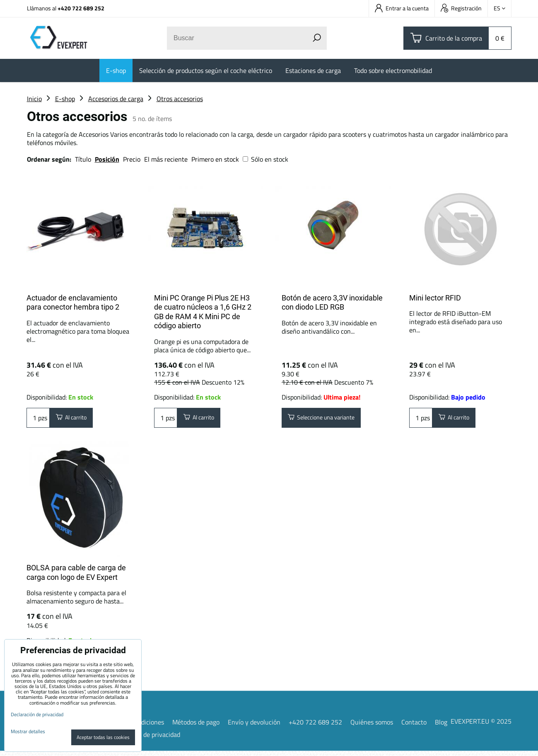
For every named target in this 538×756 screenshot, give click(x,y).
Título (83, 159)
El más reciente (166, 159)
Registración (461, 8)
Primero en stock (215, 159)
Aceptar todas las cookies (103, 737)
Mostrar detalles (28, 731)
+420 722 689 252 (81, 8)
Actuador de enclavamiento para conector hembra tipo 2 (73, 303)
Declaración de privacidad (145, 739)
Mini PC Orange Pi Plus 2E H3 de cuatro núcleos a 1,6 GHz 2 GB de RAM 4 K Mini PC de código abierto (203, 312)
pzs (38, 419)
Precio (133, 159)
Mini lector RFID (435, 298)
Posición (107, 159)
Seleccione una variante (328, 419)
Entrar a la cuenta (402, 8)
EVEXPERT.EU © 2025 (481, 726)
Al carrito (75, 419)
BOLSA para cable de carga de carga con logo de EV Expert (76, 575)
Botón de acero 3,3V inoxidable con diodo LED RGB (332, 303)
